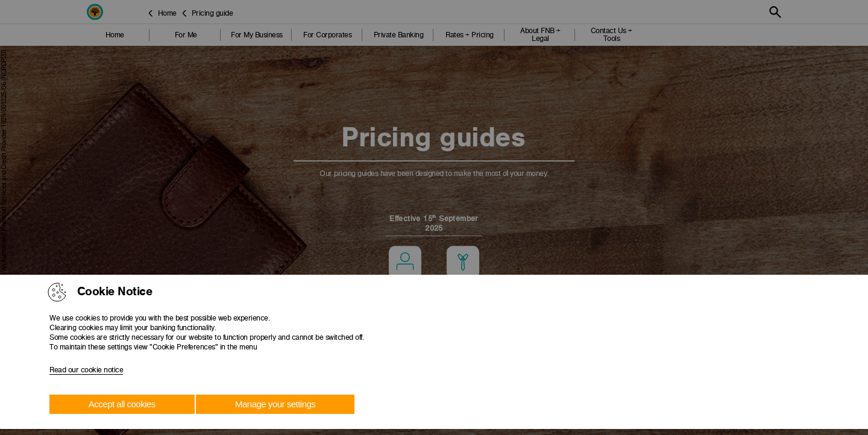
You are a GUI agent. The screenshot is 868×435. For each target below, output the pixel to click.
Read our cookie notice (86, 370)
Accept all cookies (122, 404)
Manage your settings (275, 404)
